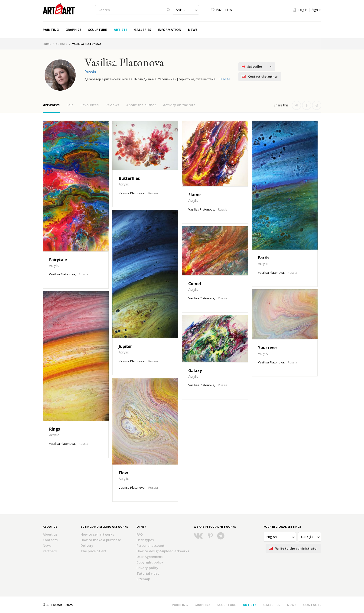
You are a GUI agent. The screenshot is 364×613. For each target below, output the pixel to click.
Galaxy (195, 371)
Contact (297, 67)
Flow (123, 473)
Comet (195, 284)
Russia (90, 72)
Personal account (151, 545)
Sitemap (143, 579)
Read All (224, 79)
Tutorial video (148, 573)
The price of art (93, 551)
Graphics (73, 30)
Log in (303, 10)
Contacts (50, 540)
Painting (51, 30)
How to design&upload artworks (163, 551)
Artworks (51, 105)
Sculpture (98, 30)
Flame (194, 195)
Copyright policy (150, 562)
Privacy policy (147, 568)
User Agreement (150, 557)
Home (47, 44)
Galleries (143, 30)
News (193, 30)
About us (50, 534)
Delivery (87, 545)
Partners (50, 551)
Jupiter (125, 346)
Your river (268, 348)
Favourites (224, 10)
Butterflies (129, 178)
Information (170, 30)
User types (145, 540)
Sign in (316, 10)
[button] (186, 10)
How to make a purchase (101, 540)
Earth (263, 258)
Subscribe (250, 67)
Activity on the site (179, 105)
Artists (121, 30)
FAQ (140, 534)
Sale (70, 105)
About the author (141, 105)
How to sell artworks (97, 534)
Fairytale (58, 260)
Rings (54, 429)
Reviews (112, 105)
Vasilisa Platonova (62, 274)
